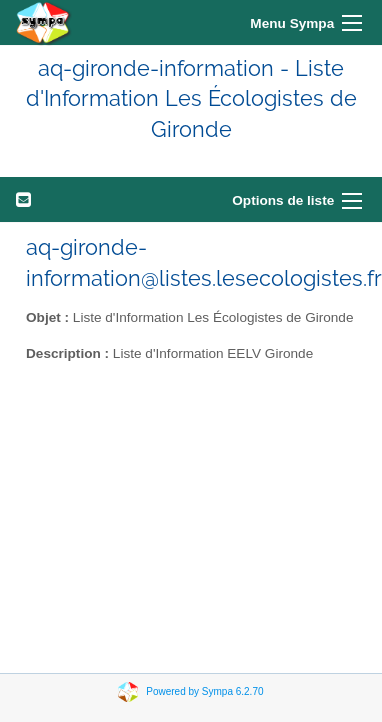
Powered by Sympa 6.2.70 (204, 691)
